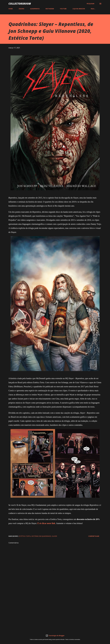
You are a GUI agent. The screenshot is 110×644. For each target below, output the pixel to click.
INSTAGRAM (50, 9)
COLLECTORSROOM (20, 4)
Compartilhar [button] (94, 536)
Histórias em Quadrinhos (41, 536)
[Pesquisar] (91, 4)
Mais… (93, 9)
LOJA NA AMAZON (79, 9)
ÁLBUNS (21, 9)
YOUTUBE (63, 9)
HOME (11, 9)
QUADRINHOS (35, 9)
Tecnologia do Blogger (55, 636)
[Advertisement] (55, 611)
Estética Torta (25, 536)
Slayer (54, 536)
